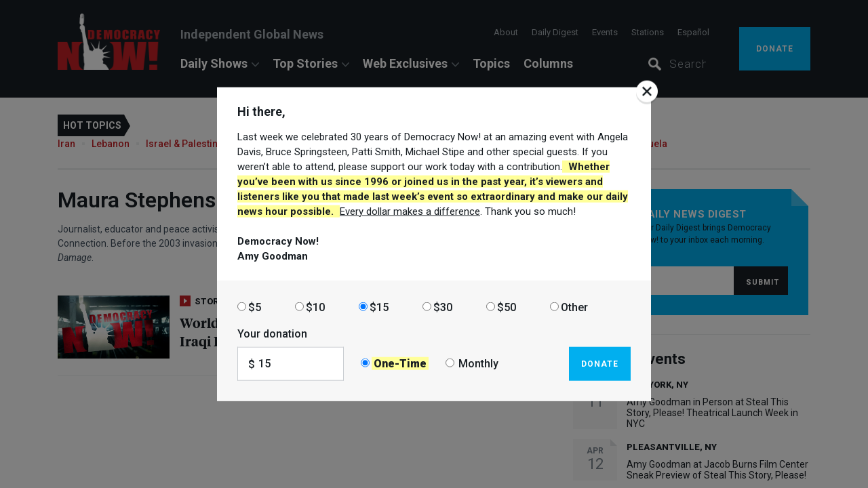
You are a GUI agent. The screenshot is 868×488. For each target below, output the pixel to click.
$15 (379, 307)
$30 (443, 307)
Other (574, 307)
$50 (507, 307)
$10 (315, 307)
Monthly (478, 364)
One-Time (400, 364)
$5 (255, 307)
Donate (600, 363)
